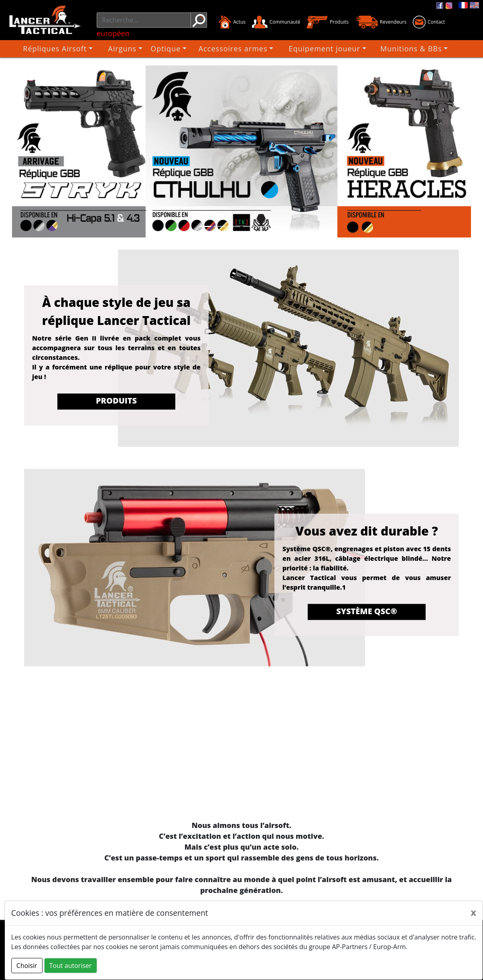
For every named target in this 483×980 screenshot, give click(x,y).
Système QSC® (367, 611)
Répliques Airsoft (78, 49)
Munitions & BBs (401, 49)
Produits (116, 401)
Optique (178, 49)
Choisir (27, 966)
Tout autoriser (71, 966)
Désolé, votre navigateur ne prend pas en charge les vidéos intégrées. (241, 749)
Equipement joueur (322, 49)
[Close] (473, 912)
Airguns (136, 49)
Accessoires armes (239, 49)
